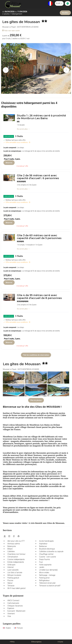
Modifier (65, 13)
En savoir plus (23, 129)
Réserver (9, 163)
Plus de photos (36, 400)
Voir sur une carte (11, 30)
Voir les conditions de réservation (36, 355)
